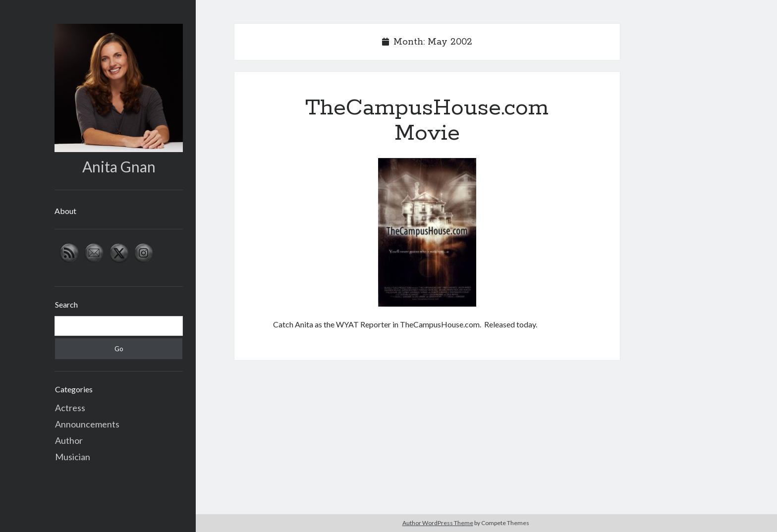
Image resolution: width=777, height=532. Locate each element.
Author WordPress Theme (438, 523)
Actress (70, 408)
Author (69, 440)
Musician (73, 457)
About (65, 211)
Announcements (87, 424)
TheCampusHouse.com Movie (427, 121)
